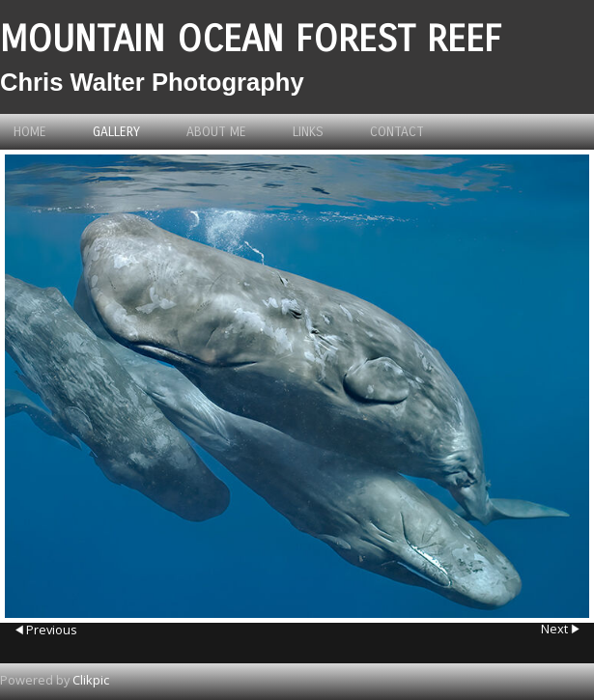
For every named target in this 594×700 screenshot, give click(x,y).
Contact (397, 132)
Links (308, 132)
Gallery (116, 132)
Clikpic (91, 680)
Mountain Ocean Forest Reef (251, 39)
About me (216, 132)
